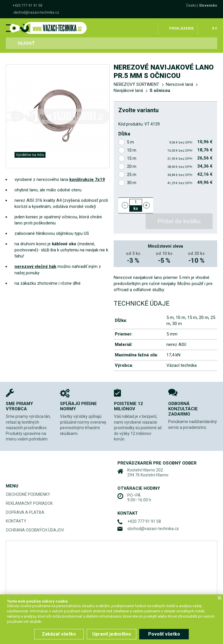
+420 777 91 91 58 (27, 6)
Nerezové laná (180, 84)
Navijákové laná (128, 90)
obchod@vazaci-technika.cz (36, 12)
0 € (214, 27)
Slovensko (208, 6)
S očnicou (160, 90)
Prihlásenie (183, 27)
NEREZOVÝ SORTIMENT (136, 84)
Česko (191, 6)
